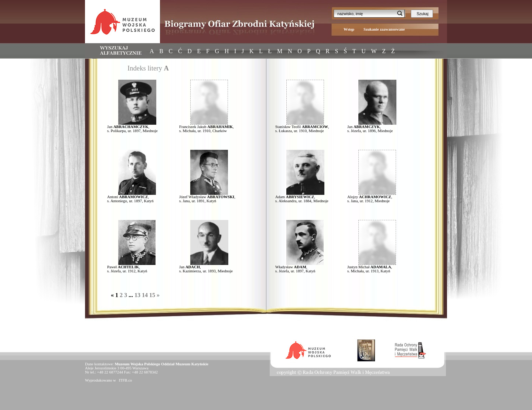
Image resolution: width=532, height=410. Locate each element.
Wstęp (349, 29)
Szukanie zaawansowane (384, 29)
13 (137, 295)
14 (145, 295)
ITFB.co (125, 380)
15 (152, 295)
